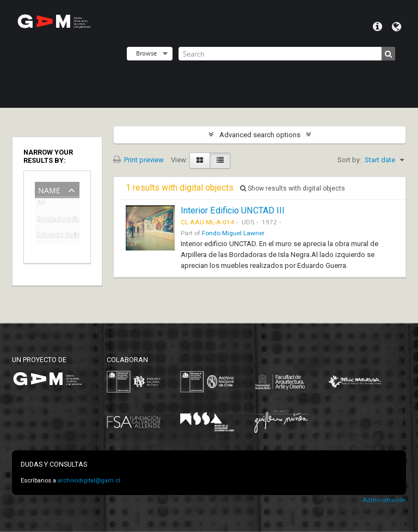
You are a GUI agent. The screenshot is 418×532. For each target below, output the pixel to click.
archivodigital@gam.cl (89, 481)
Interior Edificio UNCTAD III (233, 210)
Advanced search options (260, 135)
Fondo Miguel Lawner (233, 233)
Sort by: (349, 160)
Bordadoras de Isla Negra (50, 220)
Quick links (377, 27)
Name (49, 189)
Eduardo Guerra (50, 236)
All (41, 204)
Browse (146, 53)
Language (397, 27)
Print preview (139, 160)
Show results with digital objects (293, 188)
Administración (384, 500)
